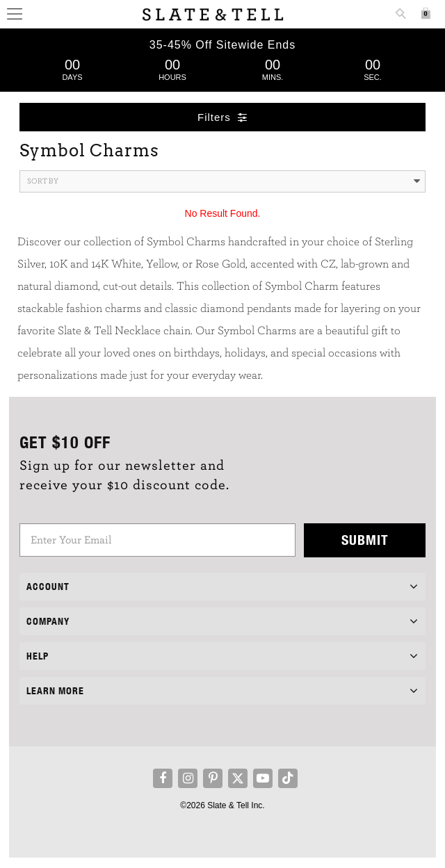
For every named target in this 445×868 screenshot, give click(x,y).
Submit (365, 540)
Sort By (224, 181)
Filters (222, 117)
